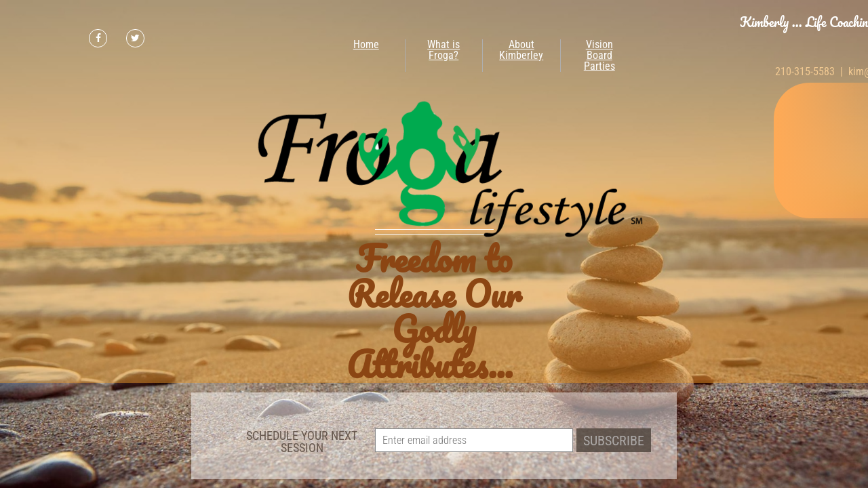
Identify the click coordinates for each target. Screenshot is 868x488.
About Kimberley (521, 50)
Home (366, 44)
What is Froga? (443, 50)
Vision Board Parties (599, 55)
